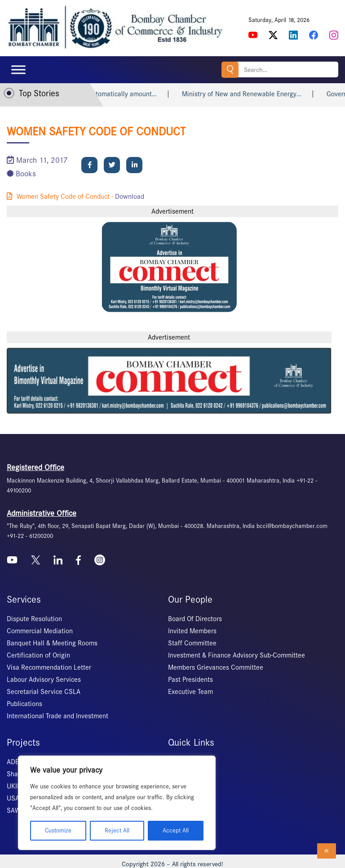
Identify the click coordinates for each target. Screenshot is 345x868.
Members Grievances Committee (216, 667)
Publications (24, 704)
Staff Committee (192, 643)
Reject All (117, 830)
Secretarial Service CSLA (44, 692)
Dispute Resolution (34, 619)
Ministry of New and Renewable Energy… (255, 94)
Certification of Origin (38, 655)
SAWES (17, 810)
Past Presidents (190, 680)
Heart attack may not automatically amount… (104, 94)
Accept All (176, 830)
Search (230, 69)
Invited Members (192, 631)
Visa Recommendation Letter (49, 667)
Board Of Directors (195, 619)
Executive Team (190, 692)
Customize (58, 830)
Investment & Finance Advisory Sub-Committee (237, 655)
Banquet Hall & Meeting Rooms (52, 643)
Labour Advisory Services (44, 680)
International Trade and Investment (57, 716)
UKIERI (17, 786)
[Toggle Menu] (18, 69)
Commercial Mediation (40, 631)
